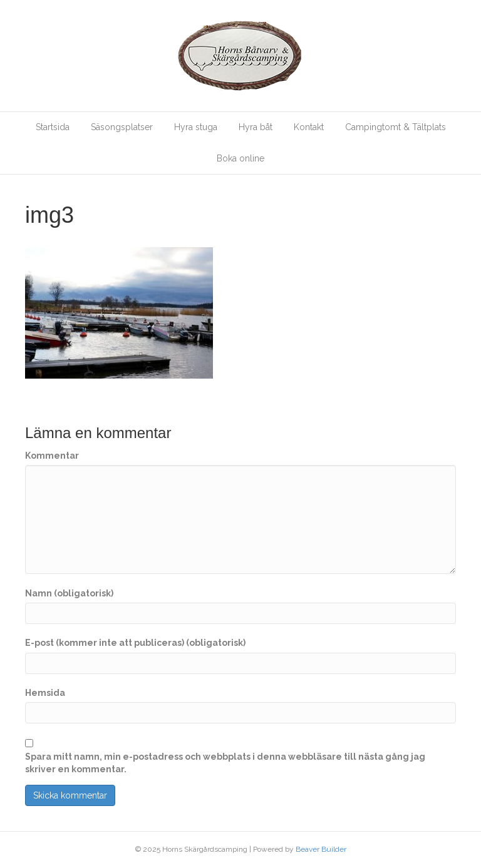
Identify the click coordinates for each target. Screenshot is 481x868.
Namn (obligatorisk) (69, 593)
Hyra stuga (196, 127)
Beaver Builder (321, 849)
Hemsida (45, 693)
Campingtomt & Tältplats (396, 127)
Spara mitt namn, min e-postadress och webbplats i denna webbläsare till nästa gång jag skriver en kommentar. (225, 763)
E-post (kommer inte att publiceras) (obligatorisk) (135, 643)
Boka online (240, 158)
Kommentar (52, 456)
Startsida (53, 127)
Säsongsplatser (122, 127)
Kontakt (309, 127)
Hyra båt (256, 127)
